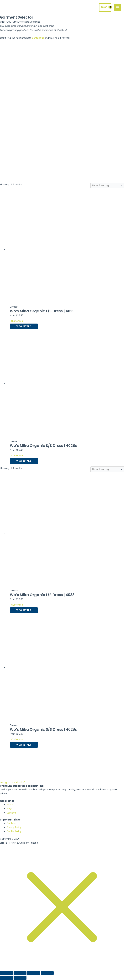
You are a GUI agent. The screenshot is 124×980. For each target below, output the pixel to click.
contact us (38, 38)
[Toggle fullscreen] (20, 973)
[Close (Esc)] (47, 973)
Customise (17, 321)
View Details (24, 326)
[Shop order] (107, 186)
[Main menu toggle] (118, 8)
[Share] (34, 973)
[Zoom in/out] (6, 973)
